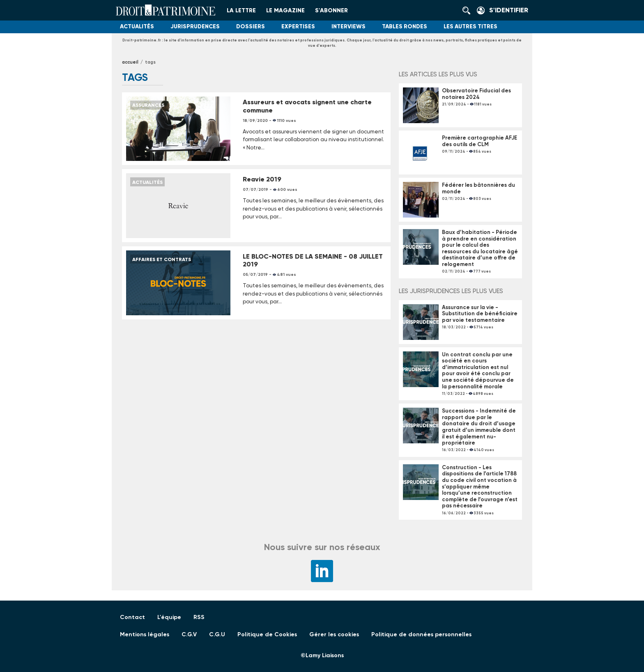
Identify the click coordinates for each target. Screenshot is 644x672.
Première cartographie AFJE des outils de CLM (480, 141)
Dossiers (251, 26)
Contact (132, 617)
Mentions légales (145, 634)
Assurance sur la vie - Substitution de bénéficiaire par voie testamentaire (480, 314)
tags (150, 62)
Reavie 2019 (262, 179)
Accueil (130, 62)
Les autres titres (470, 26)
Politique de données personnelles (421, 634)
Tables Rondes (405, 26)
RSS (199, 617)
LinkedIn (322, 571)
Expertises (298, 26)
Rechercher (469, 10)
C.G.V (189, 634)
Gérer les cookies (334, 634)
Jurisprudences (195, 26)
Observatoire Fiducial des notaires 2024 (476, 94)
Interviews (348, 26)
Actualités (137, 26)
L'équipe (169, 617)
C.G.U (217, 634)
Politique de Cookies (267, 634)
